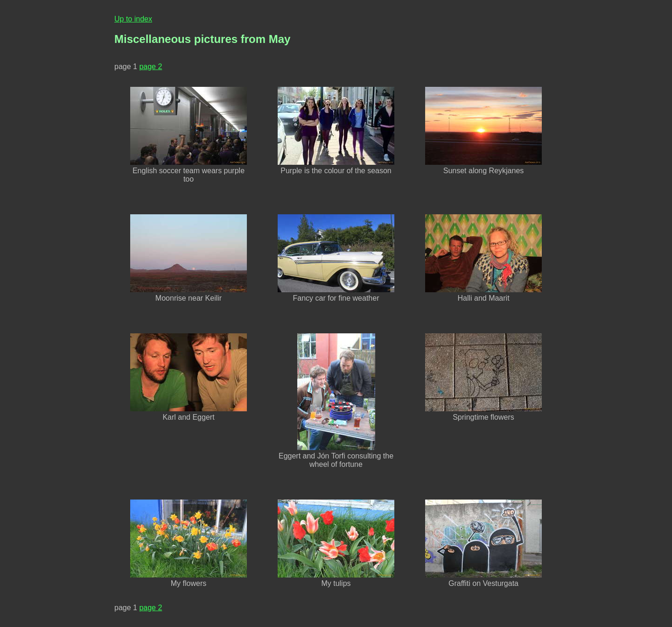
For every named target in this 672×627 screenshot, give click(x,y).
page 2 (150, 67)
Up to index (133, 19)
